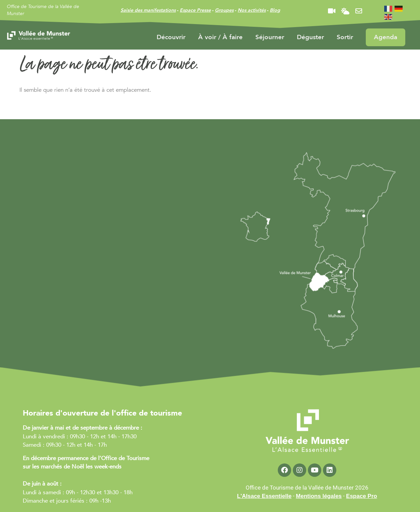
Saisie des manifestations (148, 10)
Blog (275, 10)
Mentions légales (319, 496)
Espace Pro (362, 496)
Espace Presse (195, 10)
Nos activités (252, 10)
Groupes (224, 10)
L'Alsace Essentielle (264, 496)
